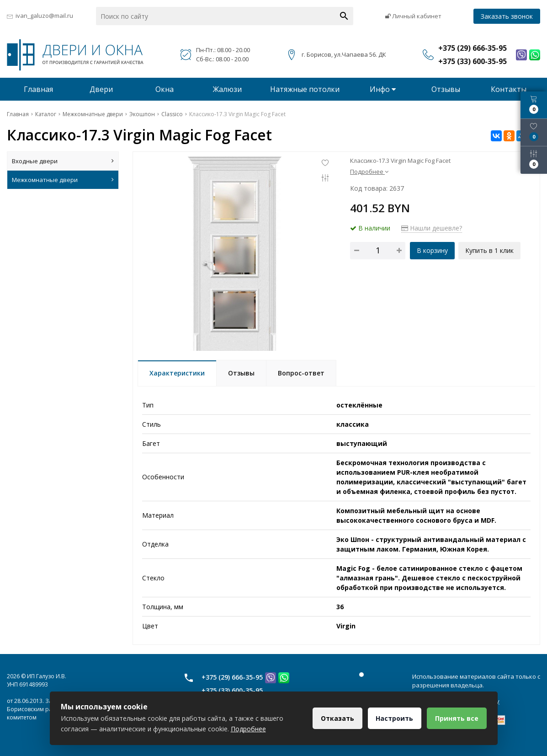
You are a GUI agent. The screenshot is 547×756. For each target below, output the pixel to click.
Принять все (456, 718)
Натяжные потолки (305, 89)
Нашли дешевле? (432, 228)
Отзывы (446, 89)
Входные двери (63, 161)
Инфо (383, 89)
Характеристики (177, 373)
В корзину (432, 250)
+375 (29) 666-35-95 (232, 677)
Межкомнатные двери (63, 180)
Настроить (393, 718)
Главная (38, 89)
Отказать (335, 718)
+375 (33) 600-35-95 (232, 690)
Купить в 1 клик (490, 250)
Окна (165, 89)
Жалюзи (227, 89)
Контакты (509, 89)
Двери (101, 89)
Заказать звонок (507, 16)
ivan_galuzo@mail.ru (44, 16)
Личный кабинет (413, 16)
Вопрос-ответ (301, 373)
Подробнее (369, 172)
